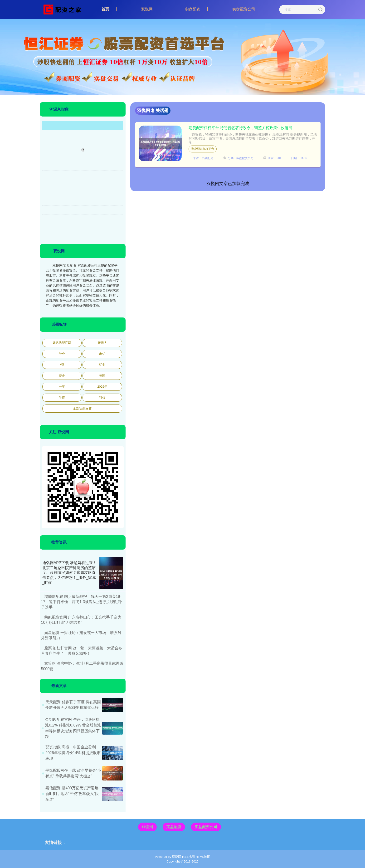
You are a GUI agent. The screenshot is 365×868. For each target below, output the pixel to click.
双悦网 (147, 9)
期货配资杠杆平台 (203, 149)
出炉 (102, 354)
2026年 (102, 387)
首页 (105, 9)
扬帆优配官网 (62, 343)
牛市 (62, 397)
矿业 (102, 365)
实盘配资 (193, 9)
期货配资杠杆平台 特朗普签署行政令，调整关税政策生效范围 (240, 128)
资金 (62, 376)
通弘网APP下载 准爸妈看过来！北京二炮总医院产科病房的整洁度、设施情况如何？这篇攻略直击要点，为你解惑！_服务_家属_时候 (69, 573)
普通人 (102, 343)
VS (62, 364)
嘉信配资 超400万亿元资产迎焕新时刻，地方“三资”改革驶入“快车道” (72, 794)
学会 (62, 354)
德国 (102, 376)
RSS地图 (188, 857)
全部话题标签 (82, 408)
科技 (102, 397)
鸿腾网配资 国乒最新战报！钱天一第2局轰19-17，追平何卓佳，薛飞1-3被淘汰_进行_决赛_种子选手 (82, 602)
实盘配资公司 (244, 9)
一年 (62, 387)
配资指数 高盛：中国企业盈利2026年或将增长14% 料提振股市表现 (73, 753)
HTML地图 (203, 857)
